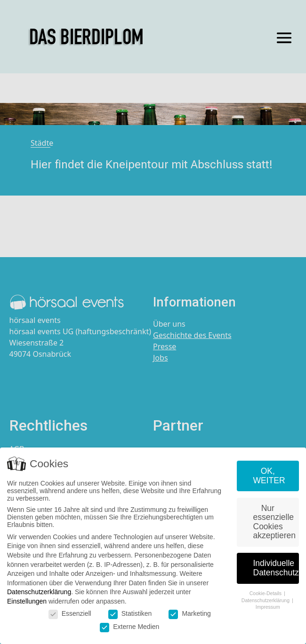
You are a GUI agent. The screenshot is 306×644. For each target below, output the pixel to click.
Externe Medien (129, 627)
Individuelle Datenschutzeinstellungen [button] (276, 568)
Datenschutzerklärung (39, 592)
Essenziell (70, 614)
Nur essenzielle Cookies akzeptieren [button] (274, 522)
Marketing (189, 614)
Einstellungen (27, 602)
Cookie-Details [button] (266, 594)
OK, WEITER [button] (269, 476)
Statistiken (130, 614)
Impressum (268, 607)
